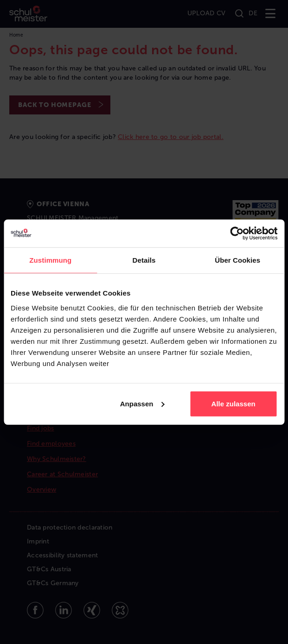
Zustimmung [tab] (50, 260)
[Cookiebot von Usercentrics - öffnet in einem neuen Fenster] (237, 234)
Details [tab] (144, 260)
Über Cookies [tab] (237, 260)
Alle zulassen (234, 403)
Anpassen (142, 403)
